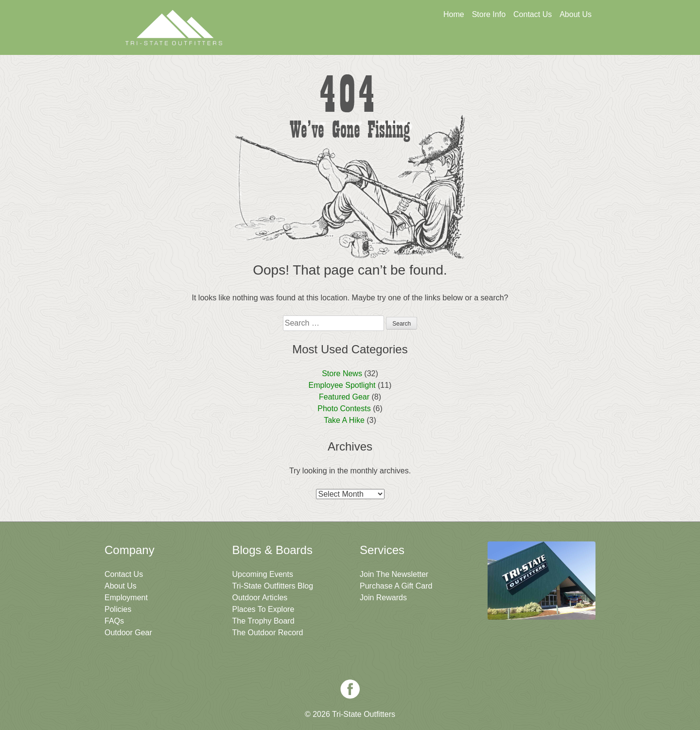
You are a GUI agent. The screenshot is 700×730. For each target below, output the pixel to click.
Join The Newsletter (543, 42)
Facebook (350, 689)
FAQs (114, 621)
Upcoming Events (263, 574)
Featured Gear (344, 397)
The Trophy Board (263, 621)
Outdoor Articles (260, 598)
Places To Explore (263, 609)
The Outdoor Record (268, 633)
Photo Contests (344, 408)
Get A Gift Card (355, 42)
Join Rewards (383, 598)
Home (454, 14)
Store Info (489, 14)
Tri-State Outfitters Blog (273, 586)
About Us (576, 14)
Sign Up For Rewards (450, 42)
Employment (126, 598)
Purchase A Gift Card (396, 586)
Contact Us (533, 14)
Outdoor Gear (128, 633)
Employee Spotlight (342, 385)
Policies (118, 609)
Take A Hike (344, 420)
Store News (342, 374)
